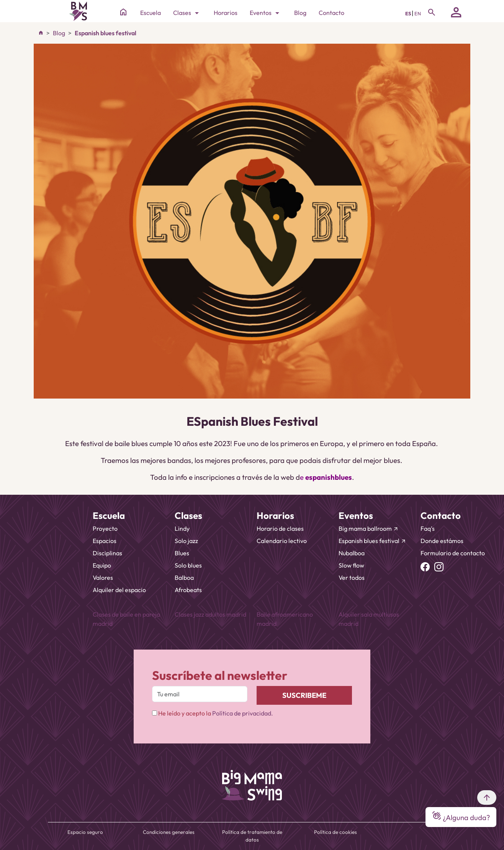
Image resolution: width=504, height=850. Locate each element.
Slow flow (351, 565)
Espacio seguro (85, 832)
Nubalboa (352, 553)
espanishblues (329, 477)
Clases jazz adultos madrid (210, 614)
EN (418, 13)
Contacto (331, 13)
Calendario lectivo (282, 541)
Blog (300, 13)
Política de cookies (335, 832)
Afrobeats (188, 590)
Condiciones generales (169, 832)
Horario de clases (280, 528)
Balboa (184, 578)
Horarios (226, 13)
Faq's (428, 528)
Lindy (182, 528)
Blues (182, 553)
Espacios (105, 541)
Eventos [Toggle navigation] (266, 13)
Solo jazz (186, 541)
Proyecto (105, 528)
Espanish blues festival (106, 33)
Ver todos (352, 578)
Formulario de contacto (453, 553)
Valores (103, 578)
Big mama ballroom (369, 528)
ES (408, 13)
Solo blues (188, 565)
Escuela (151, 13)
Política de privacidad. (243, 713)
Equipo (102, 565)
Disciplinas (107, 553)
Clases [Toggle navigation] (187, 13)
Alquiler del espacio (119, 590)
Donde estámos (442, 541)
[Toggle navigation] (432, 12)
